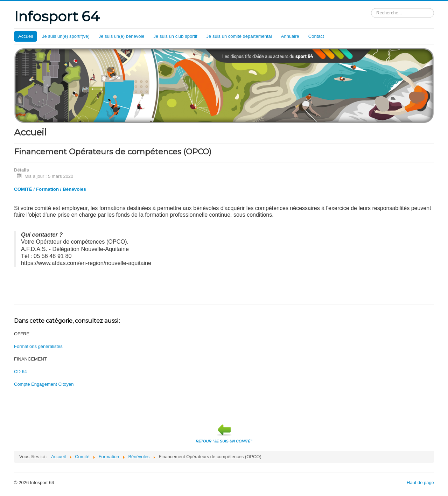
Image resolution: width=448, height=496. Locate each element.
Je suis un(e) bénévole (122, 36)
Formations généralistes (38, 346)
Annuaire (290, 36)
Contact (316, 36)
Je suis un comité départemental (239, 36)
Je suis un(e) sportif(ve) (66, 36)
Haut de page (420, 483)
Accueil (26, 36)
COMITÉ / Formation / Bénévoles (50, 189)
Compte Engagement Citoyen (44, 384)
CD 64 (20, 372)
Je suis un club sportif (176, 36)
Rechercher (371, 8)
